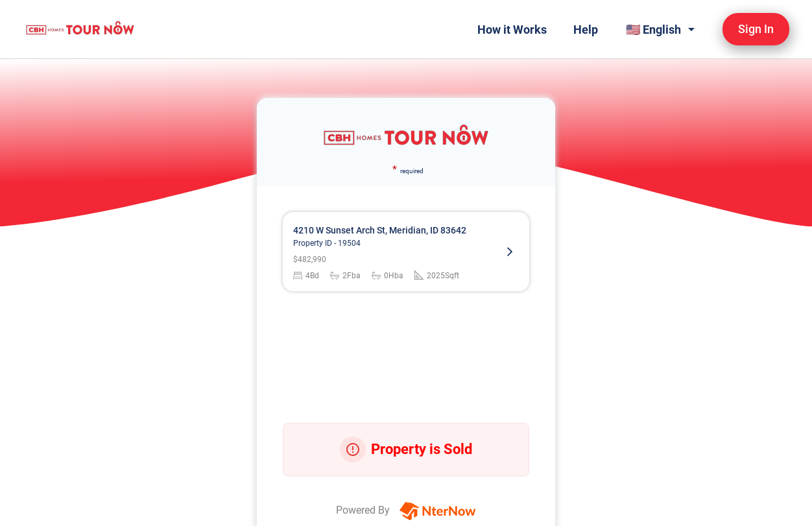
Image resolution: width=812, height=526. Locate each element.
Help (586, 30)
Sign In (756, 29)
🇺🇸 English (653, 30)
